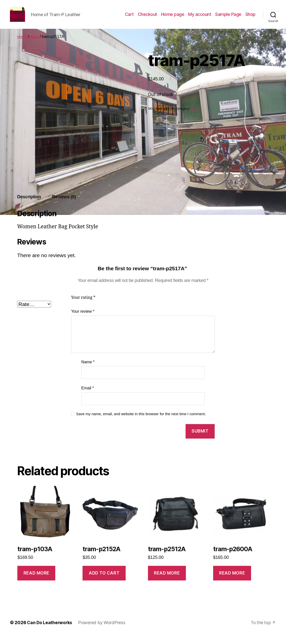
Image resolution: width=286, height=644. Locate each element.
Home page (173, 18)
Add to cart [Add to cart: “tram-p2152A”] (104, 580)
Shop (250, 18)
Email (88, 395)
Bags (35, 44)
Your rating (83, 305)
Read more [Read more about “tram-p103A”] (36, 580)
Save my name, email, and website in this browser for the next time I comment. (141, 421)
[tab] (29, 204)
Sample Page (228, 18)
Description (29, 204)
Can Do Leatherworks (50, 630)
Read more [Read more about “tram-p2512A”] (167, 580)
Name (88, 369)
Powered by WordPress (103, 630)
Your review (83, 319)
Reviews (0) (64, 204)
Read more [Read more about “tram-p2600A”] (232, 580)
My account (200, 18)
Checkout (147, 18)
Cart (129, 18)
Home (22, 44)
